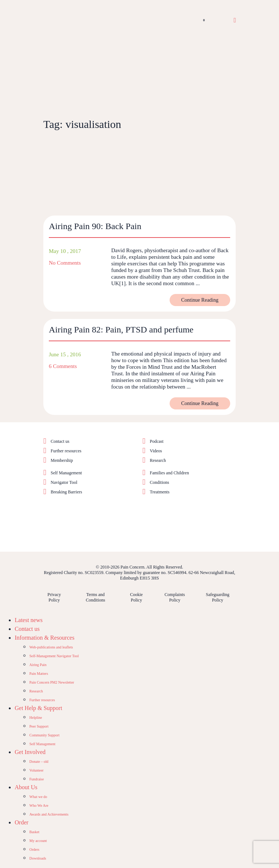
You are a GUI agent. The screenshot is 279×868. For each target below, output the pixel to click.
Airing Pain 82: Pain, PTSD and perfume (121, 330)
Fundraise (37, 779)
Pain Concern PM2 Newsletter (52, 682)
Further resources (66, 451)
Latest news (29, 620)
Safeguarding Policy (218, 597)
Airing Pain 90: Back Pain (95, 226)
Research (158, 460)
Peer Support (39, 726)
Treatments (160, 492)
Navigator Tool (64, 482)
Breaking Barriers (66, 492)
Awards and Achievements (49, 814)
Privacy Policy (54, 597)
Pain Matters (39, 674)
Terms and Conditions (96, 597)
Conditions (160, 482)
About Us (26, 787)
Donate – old (39, 762)
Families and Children (169, 473)
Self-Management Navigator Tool (54, 656)
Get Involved (30, 752)
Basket (34, 832)
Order (21, 822)
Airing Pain (38, 665)
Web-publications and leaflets (51, 647)
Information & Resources (45, 638)
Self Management (66, 473)
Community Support (44, 735)
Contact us (60, 441)
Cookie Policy (136, 597)
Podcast (157, 441)
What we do (38, 797)
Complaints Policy (175, 597)
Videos (156, 451)
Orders (34, 849)
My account (38, 841)
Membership (62, 460)
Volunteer (37, 770)
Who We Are (39, 806)
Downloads (38, 858)
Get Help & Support (38, 708)
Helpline (36, 718)
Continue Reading (200, 300)
